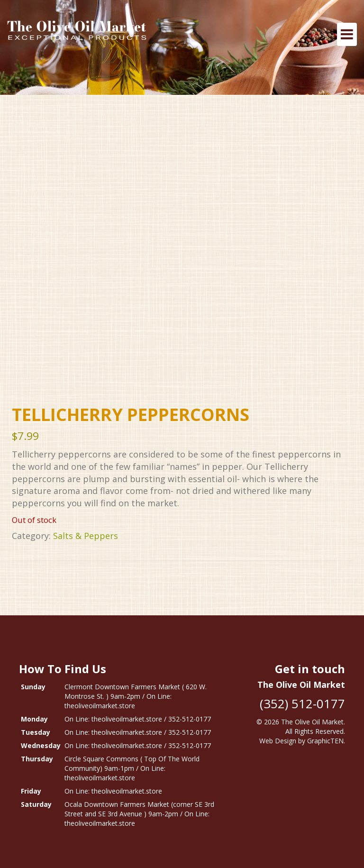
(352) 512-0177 (302, 704)
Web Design (278, 741)
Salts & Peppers (86, 536)
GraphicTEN (325, 741)
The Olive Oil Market (312, 722)
